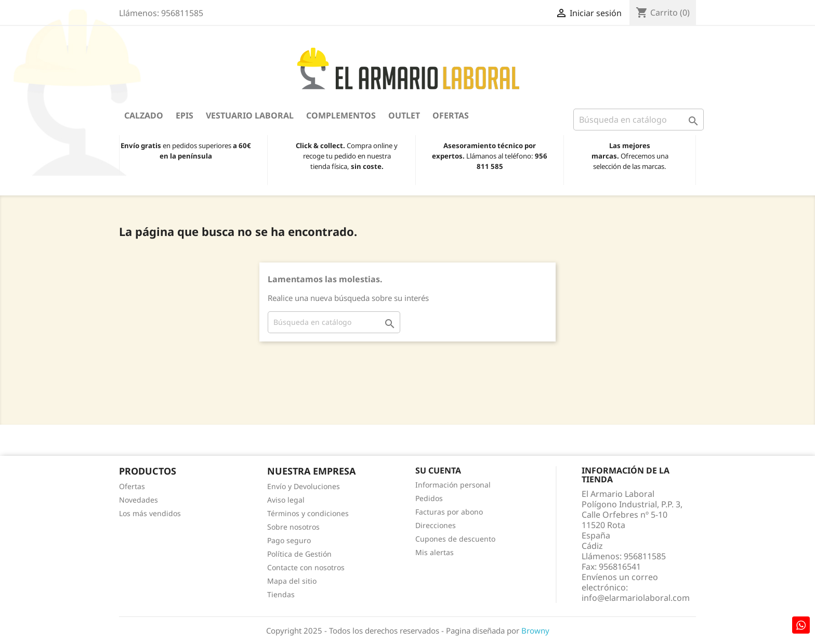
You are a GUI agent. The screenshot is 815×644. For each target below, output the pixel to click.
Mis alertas (435, 552)
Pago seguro (289, 540)
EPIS (185, 115)
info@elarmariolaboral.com (636, 598)
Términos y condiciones (308, 513)
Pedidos (429, 498)
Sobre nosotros (293, 527)
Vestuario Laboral (250, 115)
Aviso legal (286, 500)
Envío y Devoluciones (304, 486)
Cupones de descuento (455, 539)
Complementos (341, 115)
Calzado (144, 115)
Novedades (139, 500)
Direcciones (436, 525)
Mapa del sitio (292, 581)
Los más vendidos (150, 513)
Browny (535, 630)
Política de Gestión (299, 554)
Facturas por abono (449, 512)
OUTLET (404, 115)
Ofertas (451, 115)
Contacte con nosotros (306, 567)
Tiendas (281, 594)
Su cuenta (438, 470)
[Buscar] (639, 120)
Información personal (453, 485)
